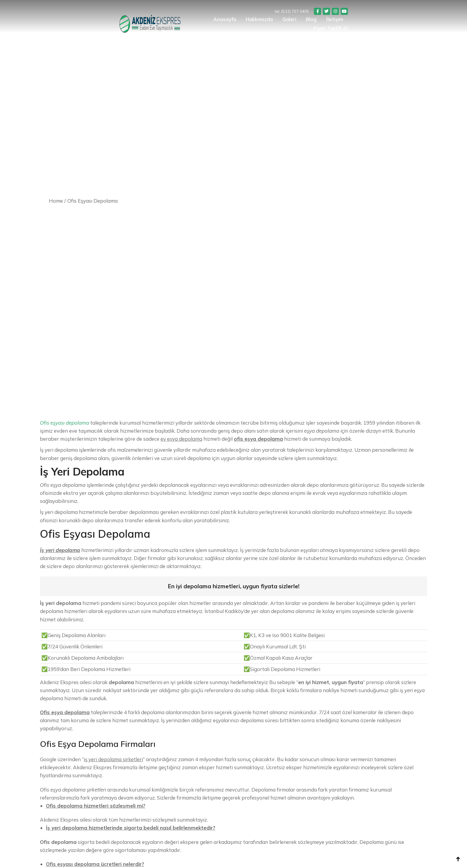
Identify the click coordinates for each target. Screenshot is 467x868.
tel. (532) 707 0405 (372, 11)
